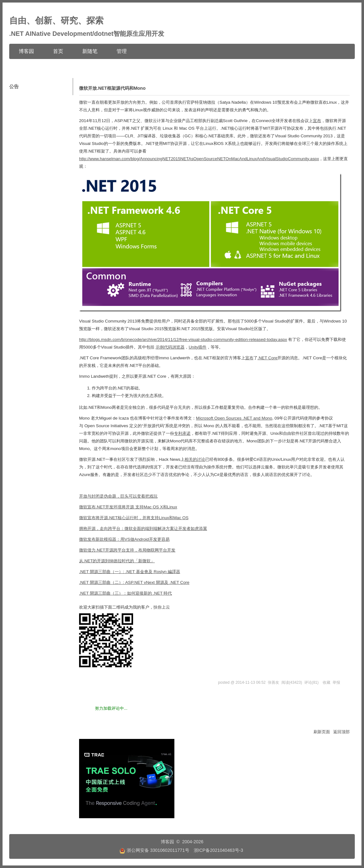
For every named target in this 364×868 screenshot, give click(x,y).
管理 (122, 51)
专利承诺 (182, 433)
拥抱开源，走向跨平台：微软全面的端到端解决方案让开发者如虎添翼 (143, 529)
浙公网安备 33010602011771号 (154, 850)
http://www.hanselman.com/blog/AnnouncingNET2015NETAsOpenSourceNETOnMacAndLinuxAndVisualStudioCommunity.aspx (199, 159)
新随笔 (90, 51)
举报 (336, 682)
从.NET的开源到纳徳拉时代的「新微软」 (117, 561)
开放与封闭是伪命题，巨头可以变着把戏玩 (118, 496)
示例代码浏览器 (170, 347)
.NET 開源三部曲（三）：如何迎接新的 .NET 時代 (125, 593)
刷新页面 (322, 732)
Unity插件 (198, 347)
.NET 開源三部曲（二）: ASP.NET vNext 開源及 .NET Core (134, 582)
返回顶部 (341, 732)
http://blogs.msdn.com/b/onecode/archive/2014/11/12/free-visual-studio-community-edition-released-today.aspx (183, 339)
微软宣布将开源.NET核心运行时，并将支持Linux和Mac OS (134, 518)
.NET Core (268, 358)
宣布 (317, 121)
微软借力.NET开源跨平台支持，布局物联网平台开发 (127, 550)
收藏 (327, 682)
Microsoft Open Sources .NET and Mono (234, 418)
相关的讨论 (195, 459)
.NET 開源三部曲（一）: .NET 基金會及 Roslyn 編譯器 (130, 572)
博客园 (26, 51)
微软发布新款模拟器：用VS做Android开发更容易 (124, 539)
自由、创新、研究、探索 (56, 21)
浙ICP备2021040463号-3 (219, 850)
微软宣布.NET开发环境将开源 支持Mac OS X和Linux (128, 507)
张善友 (273, 682)
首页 (58, 51)
